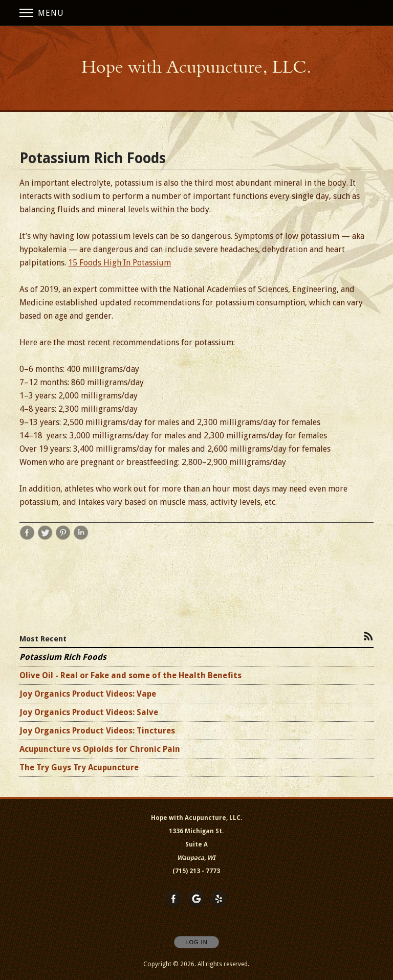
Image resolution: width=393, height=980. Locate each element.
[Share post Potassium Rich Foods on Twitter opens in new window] (45, 538)
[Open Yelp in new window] (219, 899)
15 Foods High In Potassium (119, 263)
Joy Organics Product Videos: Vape (88, 694)
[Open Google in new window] (196, 899)
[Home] (196, 67)
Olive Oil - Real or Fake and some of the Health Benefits (130, 675)
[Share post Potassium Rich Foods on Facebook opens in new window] (27, 538)
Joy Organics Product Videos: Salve (89, 712)
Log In (196, 942)
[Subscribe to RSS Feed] (368, 636)
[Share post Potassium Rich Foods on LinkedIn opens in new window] (81, 538)
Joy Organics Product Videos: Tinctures (97, 731)
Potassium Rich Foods (63, 657)
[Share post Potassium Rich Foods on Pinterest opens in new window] (63, 538)
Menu (42, 13)
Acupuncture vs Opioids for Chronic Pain (100, 749)
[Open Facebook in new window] (174, 899)
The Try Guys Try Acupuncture (79, 767)
